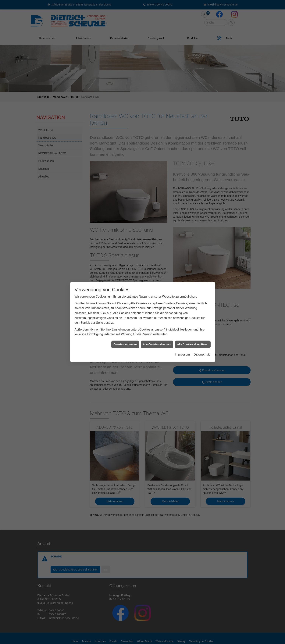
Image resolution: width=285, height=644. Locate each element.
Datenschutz (202, 293)
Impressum (182, 293)
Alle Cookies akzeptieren (193, 283)
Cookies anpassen (125, 283)
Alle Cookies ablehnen (157, 283)
